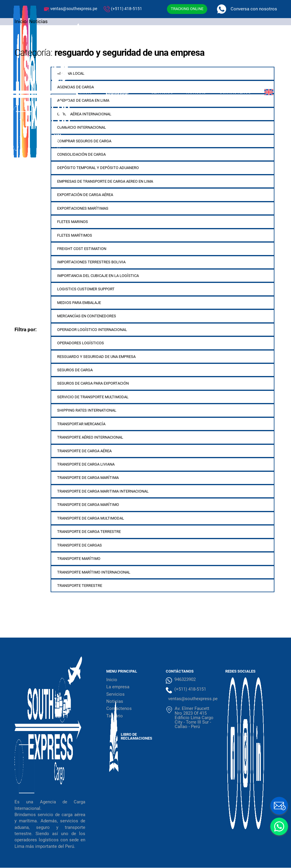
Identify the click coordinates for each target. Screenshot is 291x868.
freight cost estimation (82, 249)
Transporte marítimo (79, 559)
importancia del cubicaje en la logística (98, 276)
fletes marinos (73, 222)
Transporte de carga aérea (84, 451)
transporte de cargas (79, 545)
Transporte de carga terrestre (89, 532)
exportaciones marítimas (83, 208)
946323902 (181, 681)
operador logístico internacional (92, 330)
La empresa (118, 687)
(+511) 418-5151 (127, 9)
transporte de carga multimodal (91, 518)
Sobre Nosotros (117, 92)
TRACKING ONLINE (187, 9)
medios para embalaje (79, 303)
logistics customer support (86, 289)
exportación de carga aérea (85, 195)
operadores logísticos (81, 343)
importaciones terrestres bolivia (91, 262)
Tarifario (115, 716)
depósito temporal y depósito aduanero (98, 168)
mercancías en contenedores (87, 316)
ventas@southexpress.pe (74, 9)
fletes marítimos (75, 235)
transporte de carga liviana (86, 464)
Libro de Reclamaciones (136, 737)
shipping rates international (87, 411)
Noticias (196, 92)
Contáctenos (235, 92)
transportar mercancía (81, 424)
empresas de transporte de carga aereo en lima (105, 181)
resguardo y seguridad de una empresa (96, 357)
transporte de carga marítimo (88, 505)
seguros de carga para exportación (93, 384)
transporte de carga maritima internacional (103, 491)
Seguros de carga (75, 370)
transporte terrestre (80, 586)
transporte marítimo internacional (94, 572)
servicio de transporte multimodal (93, 397)
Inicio (86, 92)
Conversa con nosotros (254, 9)
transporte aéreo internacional (90, 438)
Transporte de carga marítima (88, 478)
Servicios (162, 92)
